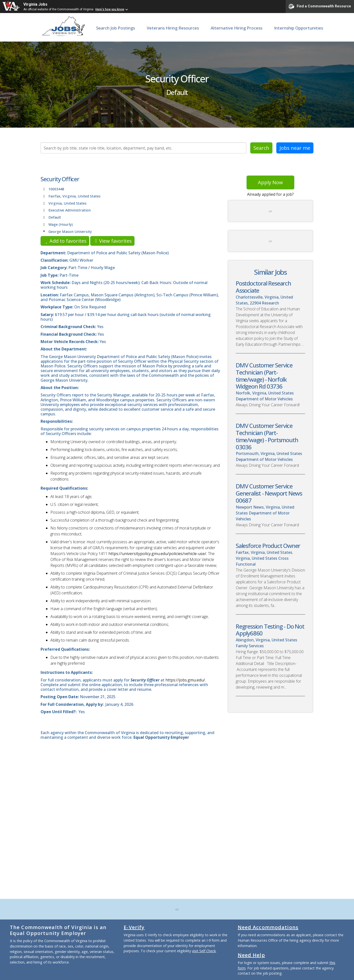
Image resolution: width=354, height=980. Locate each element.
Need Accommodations (268, 927)
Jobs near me (295, 148)
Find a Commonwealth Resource (320, 6)
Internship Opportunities (299, 28)
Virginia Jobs (35, 4)
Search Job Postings (116, 28)
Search (261, 148)
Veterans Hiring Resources (173, 28)
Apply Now (270, 182)
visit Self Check (204, 951)
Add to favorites (65, 241)
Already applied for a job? (270, 194)
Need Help (251, 955)
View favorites (112, 241)
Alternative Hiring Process (236, 28)
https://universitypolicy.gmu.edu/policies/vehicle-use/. (158, 554)
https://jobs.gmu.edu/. (186, 680)
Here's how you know (110, 9)
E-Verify (134, 927)
